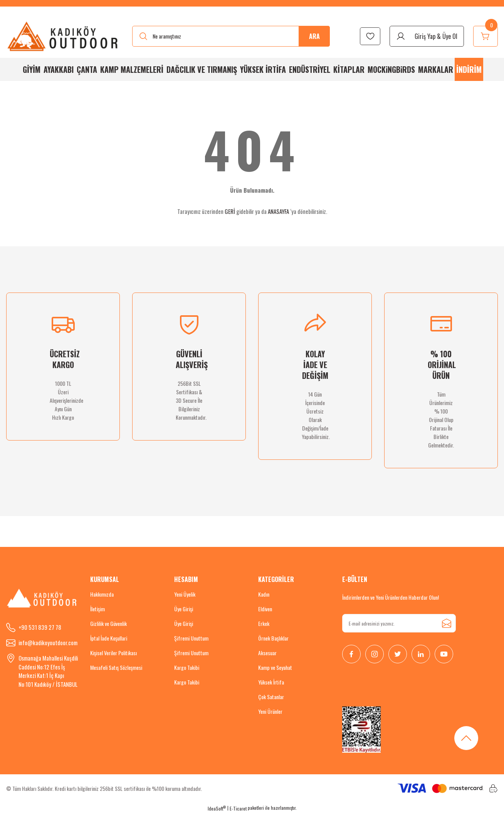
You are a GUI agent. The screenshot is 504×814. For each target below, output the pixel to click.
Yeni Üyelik (185, 594)
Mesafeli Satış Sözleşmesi (116, 667)
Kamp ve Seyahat (275, 667)
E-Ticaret (238, 808)
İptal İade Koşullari (109, 638)
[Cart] (486, 36)
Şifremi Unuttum (191, 638)
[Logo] (63, 36)
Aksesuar (267, 653)
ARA (314, 36)
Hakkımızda (102, 594)
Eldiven (265, 609)
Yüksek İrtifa (271, 682)
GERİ (230, 211)
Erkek (264, 623)
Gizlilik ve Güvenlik (108, 623)
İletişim (97, 609)
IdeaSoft (217, 808)
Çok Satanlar (271, 697)
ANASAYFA (278, 211)
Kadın (264, 594)
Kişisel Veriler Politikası (113, 653)
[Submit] (447, 623)
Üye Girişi (184, 609)
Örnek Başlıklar (273, 638)
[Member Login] (427, 36)
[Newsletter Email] (399, 623)
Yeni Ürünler (270, 711)
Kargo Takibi (187, 667)
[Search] (231, 36)
